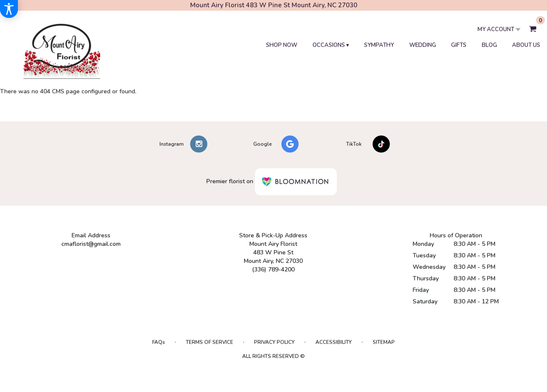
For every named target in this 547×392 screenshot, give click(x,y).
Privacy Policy (274, 342)
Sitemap (384, 342)
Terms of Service (210, 342)
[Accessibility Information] (9, 9)
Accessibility (334, 342)
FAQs (159, 342)
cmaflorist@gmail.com (91, 244)
